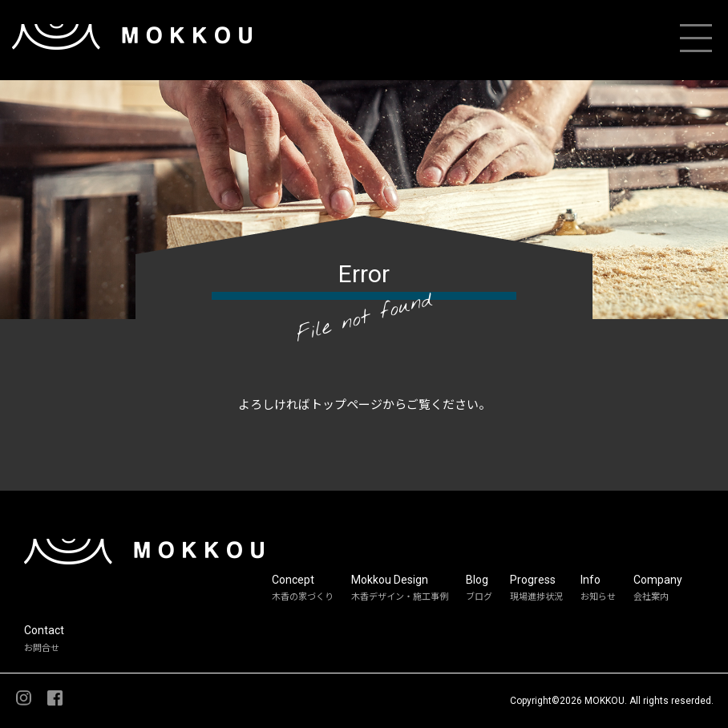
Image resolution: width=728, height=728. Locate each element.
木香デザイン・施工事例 (400, 597)
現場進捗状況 (536, 597)
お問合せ (42, 648)
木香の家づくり (303, 597)
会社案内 (651, 597)
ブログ (479, 597)
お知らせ (598, 597)
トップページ (346, 405)
